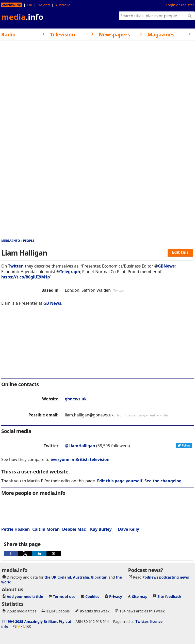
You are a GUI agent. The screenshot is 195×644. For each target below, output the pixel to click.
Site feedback (169, 597)
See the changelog (163, 481)
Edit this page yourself (120, 481)
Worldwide (11, 5)
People (29, 241)
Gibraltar (99, 577)
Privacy (116, 597)
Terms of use (64, 597)
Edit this (180, 252)
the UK (50, 577)
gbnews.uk (76, 399)
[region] (97, 346)
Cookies (92, 597)
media (22, 17)
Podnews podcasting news (166, 577)
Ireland (44, 5)
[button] (11, 553)
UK (30, 5)
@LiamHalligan (80, 446)
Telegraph (70, 272)
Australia (63, 5)
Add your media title (25, 597)
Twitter (15, 266)
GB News (52, 303)
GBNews (166, 266)
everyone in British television (80, 459)
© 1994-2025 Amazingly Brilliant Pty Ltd (37, 621)
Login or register (180, 5)
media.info (11, 241)
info (165, 415)
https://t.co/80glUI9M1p (26, 277)
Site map (140, 597)
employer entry (146, 415)
